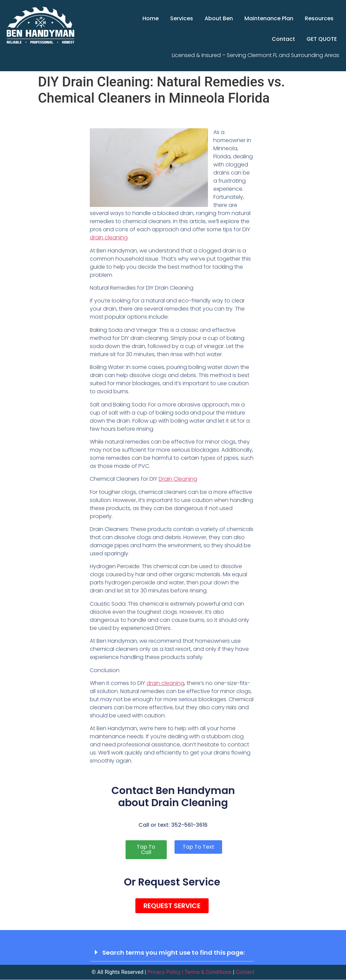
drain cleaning (109, 237)
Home (151, 18)
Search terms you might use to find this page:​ (174, 952)
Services (182, 18)
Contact (283, 39)
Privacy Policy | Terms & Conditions (190, 972)
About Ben (219, 18)
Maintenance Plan (269, 18)
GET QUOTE (322, 39)
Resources (319, 18)
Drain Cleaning (178, 479)
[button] (172, 953)
